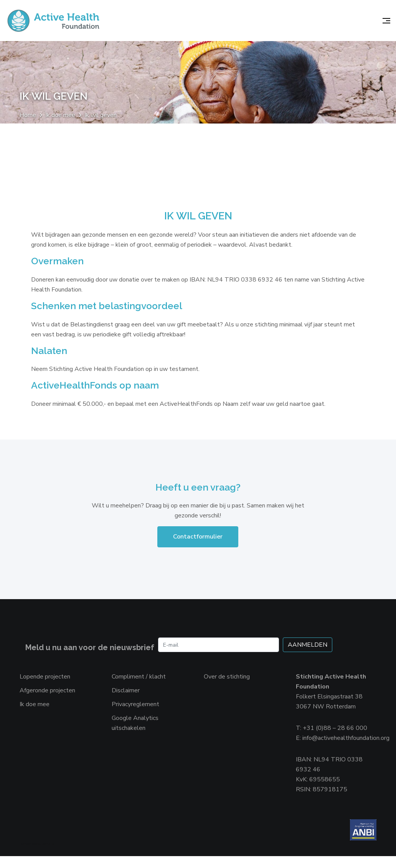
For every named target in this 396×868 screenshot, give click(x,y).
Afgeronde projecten (47, 700)
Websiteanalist (44, 856)
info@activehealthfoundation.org (346, 748)
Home (28, 116)
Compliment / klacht (139, 687)
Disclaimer (126, 700)
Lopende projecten (45, 687)
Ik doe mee (60, 116)
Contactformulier (198, 547)
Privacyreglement (135, 714)
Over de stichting (227, 687)
